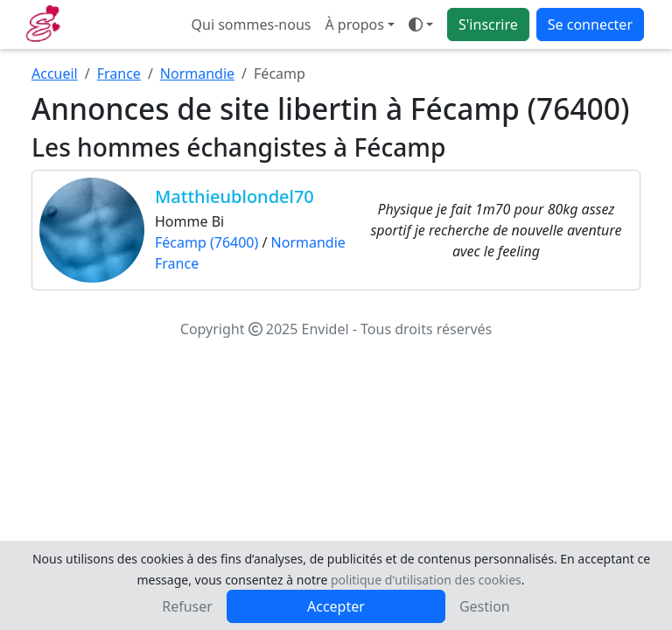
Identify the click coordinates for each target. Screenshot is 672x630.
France (119, 73)
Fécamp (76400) (206, 242)
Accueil (55, 73)
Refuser (187, 606)
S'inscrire (488, 24)
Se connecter (590, 24)
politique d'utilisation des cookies (426, 580)
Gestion (485, 606)
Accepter (336, 606)
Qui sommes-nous (252, 24)
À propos (354, 24)
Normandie (197, 73)
